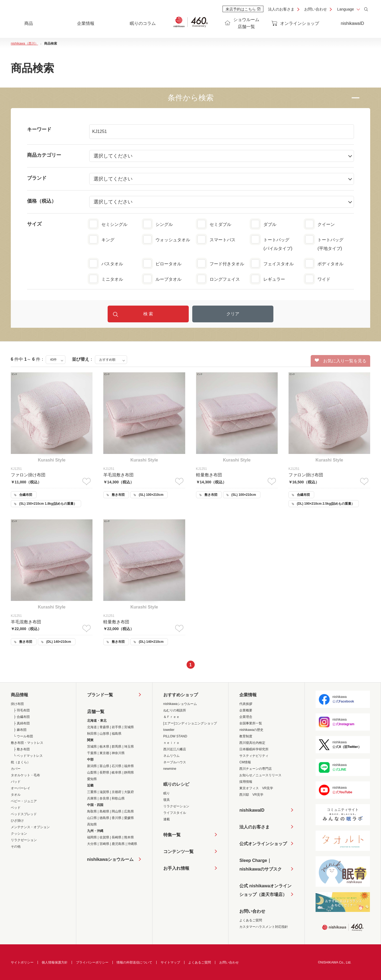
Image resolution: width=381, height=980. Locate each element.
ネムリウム (171, 756)
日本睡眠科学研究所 (254, 749)
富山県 (104, 766)
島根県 (104, 811)
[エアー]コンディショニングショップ (190, 723)
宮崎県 (104, 844)
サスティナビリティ (254, 756)
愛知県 (92, 779)
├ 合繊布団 (22, 717)
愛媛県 (129, 818)
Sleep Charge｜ (260, 866)
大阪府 (129, 792)
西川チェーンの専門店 (256, 769)
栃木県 (104, 747)
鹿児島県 (118, 844)
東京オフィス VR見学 (256, 788)
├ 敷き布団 (22, 749)
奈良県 (104, 798)
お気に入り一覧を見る (341, 361)
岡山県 (117, 811)
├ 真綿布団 (22, 723)
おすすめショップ (181, 695)
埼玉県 (129, 747)
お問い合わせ (316, 9)
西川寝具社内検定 (252, 743)
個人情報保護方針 (55, 962)
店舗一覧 (96, 712)
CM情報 (245, 762)
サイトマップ (170, 962)
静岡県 (129, 772)
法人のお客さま (281, 9)
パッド (16, 782)
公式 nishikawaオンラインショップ (265, 891)
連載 (167, 819)
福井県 (129, 766)
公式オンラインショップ (263, 844)
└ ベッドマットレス (28, 756)
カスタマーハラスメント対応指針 (264, 927)
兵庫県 (92, 798)
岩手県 (117, 727)
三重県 (92, 792)
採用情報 (246, 782)
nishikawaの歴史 (251, 730)
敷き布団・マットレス (27, 743)
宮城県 (129, 727)
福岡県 (92, 837)
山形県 (104, 734)
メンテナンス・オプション (30, 827)
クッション (19, 834)
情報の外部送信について (134, 962)
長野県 (104, 772)
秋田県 (92, 734)
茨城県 (92, 747)
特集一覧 (172, 835)
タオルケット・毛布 (25, 775)
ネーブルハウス (175, 762)
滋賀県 (104, 792)
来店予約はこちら (243, 9)
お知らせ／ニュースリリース (260, 775)
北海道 (92, 727)
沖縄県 (132, 844)
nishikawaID (352, 23)
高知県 (92, 824)
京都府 (117, 792)
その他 (16, 847)
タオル (16, 795)
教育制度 (246, 736)
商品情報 (19, 695)
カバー (16, 769)
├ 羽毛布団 (22, 710)
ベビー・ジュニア (24, 801)
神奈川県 (118, 753)
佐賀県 (104, 837)
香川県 (117, 818)
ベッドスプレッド (24, 814)
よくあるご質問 (251, 920)
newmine (170, 769)
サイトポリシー (22, 962)
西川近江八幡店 (175, 749)
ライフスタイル (175, 813)
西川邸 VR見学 (251, 795)
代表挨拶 (246, 704)
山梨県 (92, 772)
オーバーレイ (21, 788)
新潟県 (92, 766)
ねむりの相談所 (175, 710)
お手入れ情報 (176, 868)
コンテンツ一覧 (178, 852)
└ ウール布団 (23, 736)
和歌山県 (118, 798)
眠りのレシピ (176, 784)
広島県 (129, 811)
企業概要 (246, 710)
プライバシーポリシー (92, 962)
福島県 (117, 734)
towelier (169, 730)
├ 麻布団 (20, 730)
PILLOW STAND (175, 736)
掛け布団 (17, 704)
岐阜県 (117, 772)
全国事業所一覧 (251, 723)
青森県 (104, 727)
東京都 (104, 753)
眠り (167, 793)
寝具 (167, 800)
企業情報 (248, 695)
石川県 (117, 766)
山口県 (92, 818)
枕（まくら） (21, 762)
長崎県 (117, 837)
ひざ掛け (17, 821)
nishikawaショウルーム (110, 859)
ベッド (16, 808)
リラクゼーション (24, 840)
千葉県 (92, 753)
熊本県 (129, 837)
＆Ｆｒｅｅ (171, 717)
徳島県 (104, 818)
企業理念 (246, 717)
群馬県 (117, 747)
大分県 (92, 844)
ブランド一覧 (100, 695)
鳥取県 (92, 811)
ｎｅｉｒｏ (171, 743)
